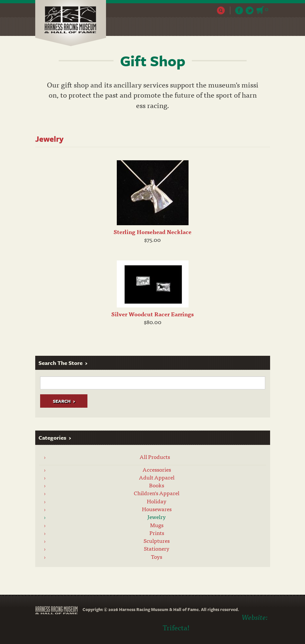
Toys (157, 557)
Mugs (157, 525)
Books (157, 485)
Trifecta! (176, 627)
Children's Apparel (157, 493)
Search (221, 10)
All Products (155, 457)
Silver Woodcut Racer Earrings (152, 314)
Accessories (157, 469)
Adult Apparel (157, 477)
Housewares (157, 509)
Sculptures (157, 541)
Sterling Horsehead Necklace (152, 232)
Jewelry (157, 517)
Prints (157, 533)
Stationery (157, 548)
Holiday (157, 501)
